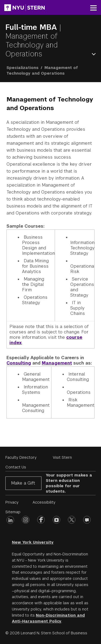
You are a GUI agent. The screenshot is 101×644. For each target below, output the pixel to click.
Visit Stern (62, 457)
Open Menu (95, 54)
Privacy (12, 502)
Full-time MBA (32, 27)
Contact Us (16, 467)
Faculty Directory (21, 457)
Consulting (19, 363)
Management (57, 363)
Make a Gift (23, 483)
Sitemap (13, 512)
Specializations (22, 68)
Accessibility (44, 502)
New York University (33, 542)
